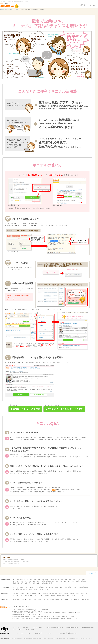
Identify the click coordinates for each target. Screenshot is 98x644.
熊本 (34, 583)
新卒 (48, 600)
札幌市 (86, 587)
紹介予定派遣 (77, 600)
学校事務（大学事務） (70, 593)
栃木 (35, 579)
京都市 (81, 587)
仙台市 (15, 589)
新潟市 (20, 589)
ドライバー (82, 595)
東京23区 (16, 587)
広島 (61, 581)
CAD (86, 593)
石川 (53, 581)
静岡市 (57, 587)
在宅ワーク (24, 600)
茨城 (31, 579)
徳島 (84, 581)
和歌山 (78, 579)
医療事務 (47, 595)
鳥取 (69, 581)
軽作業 (64, 595)
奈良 (74, 579)
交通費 (57, 600)
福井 (57, 581)
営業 (78, 593)
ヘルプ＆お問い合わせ (72, 627)
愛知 (43, 579)
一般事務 (16, 593)
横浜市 (21, 587)
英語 (35, 600)
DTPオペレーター (38, 595)
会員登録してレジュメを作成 (25, 409)
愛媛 (14, 583)
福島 (34, 581)
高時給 (52, 600)
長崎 (30, 583)
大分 (38, 583)
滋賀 (70, 579)
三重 (51, 579)
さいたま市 (44, 587)
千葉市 (38, 587)
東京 (14, 579)
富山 (49, 581)
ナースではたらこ (60, 633)
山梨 (38, 581)
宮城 (22, 581)
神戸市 (76, 587)
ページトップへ (93, 573)
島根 (73, 581)
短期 (14, 600)
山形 (30, 581)
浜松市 (62, 587)
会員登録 (82, 5)
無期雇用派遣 (86, 600)
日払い (30, 600)
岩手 (18, 581)
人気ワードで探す (29, 630)
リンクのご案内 (17, 630)
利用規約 (26, 627)
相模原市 (32, 587)
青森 (14, 581)
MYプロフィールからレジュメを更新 (64, 409)
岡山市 (30, 589)
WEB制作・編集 (28, 595)
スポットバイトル (26, 633)
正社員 (39, 600)
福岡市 (35, 589)
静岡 (54, 579)
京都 (66, 579)
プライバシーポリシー (37, 627)
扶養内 (66, 600)
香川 (80, 581)
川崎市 (26, 587)
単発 (18, 600)
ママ (62, 600)
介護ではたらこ (72, 633)
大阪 (58, 579)
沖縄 (51, 583)
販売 (82, 593)
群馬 (39, 579)
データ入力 (22, 593)
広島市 (25, 589)
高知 (18, 583)
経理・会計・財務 (32, 593)
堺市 (71, 587)
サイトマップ (17, 627)
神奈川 (19, 579)
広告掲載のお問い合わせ (88, 627)
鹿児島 (46, 583)
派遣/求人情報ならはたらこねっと (8, 10)
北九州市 (41, 589)
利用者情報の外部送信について (55, 627)
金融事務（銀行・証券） (56, 593)
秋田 (26, 581)
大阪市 (67, 587)
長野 (42, 581)
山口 (77, 581)
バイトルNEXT (38, 633)
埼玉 (27, 579)
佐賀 (26, 583)
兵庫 (62, 579)
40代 (44, 600)
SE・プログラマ (18, 595)
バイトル (15, 633)
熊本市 (47, 589)
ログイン (93, 5)
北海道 (83, 579)
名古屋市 (51, 587)
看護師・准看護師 (56, 595)
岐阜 (47, 579)
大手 (71, 600)
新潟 (45, 581)
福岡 (22, 583)
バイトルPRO (49, 633)
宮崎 (42, 583)
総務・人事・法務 (43, 593)
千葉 (23, 579)
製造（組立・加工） (72, 595)
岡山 (65, 581)
